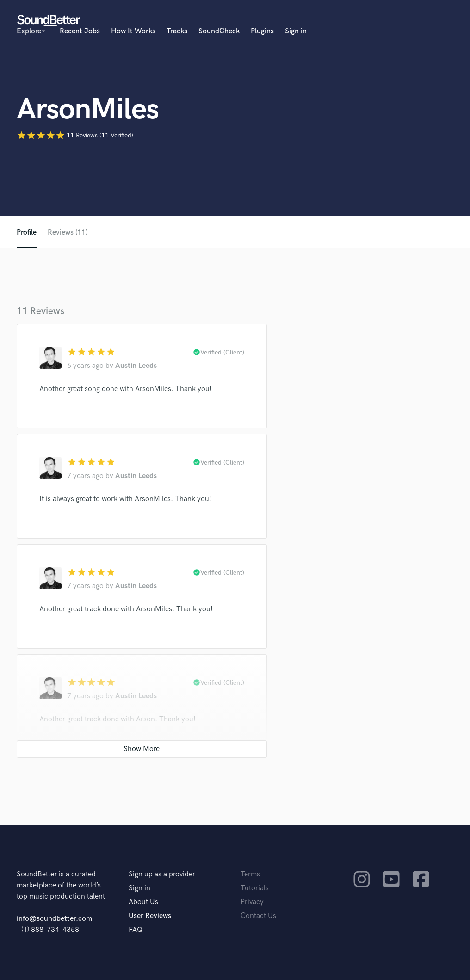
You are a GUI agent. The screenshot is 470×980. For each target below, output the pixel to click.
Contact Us (258, 916)
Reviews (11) (68, 233)
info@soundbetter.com (54, 919)
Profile (27, 233)
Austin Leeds (136, 366)
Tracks (177, 31)
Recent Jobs (80, 31)
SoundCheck (219, 31)
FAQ (136, 930)
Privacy (252, 902)
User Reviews (150, 916)
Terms (250, 874)
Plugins (262, 31)
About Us (143, 902)
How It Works (133, 31)
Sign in (296, 31)
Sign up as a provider (162, 874)
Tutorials (255, 888)
